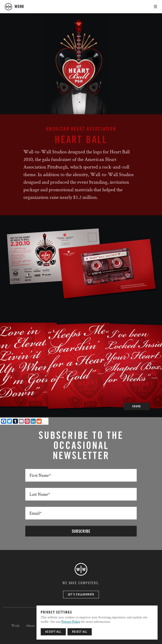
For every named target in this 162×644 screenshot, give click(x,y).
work (19, 7)
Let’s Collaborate (81, 595)
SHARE (137, 406)
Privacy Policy (71, 622)
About (30, 626)
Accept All (53, 632)
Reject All (80, 632)
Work (15, 626)
